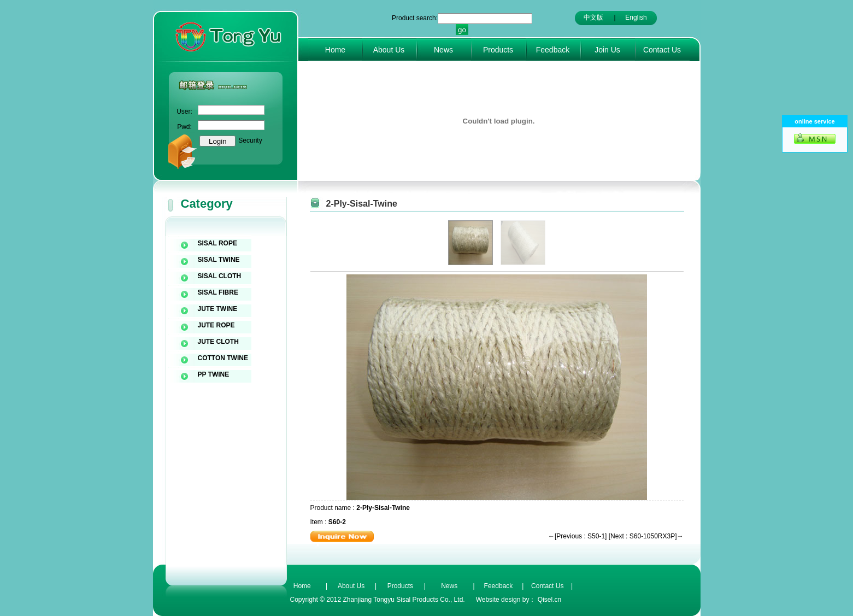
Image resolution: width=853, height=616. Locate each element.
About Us (389, 50)
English (636, 17)
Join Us (607, 50)
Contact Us (662, 50)
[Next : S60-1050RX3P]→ (646, 536)
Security (250, 140)
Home (335, 50)
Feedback (553, 50)
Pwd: (184, 127)
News (443, 50)
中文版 (593, 17)
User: (184, 112)
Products (498, 50)
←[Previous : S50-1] (577, 536)
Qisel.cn (549, 600)
